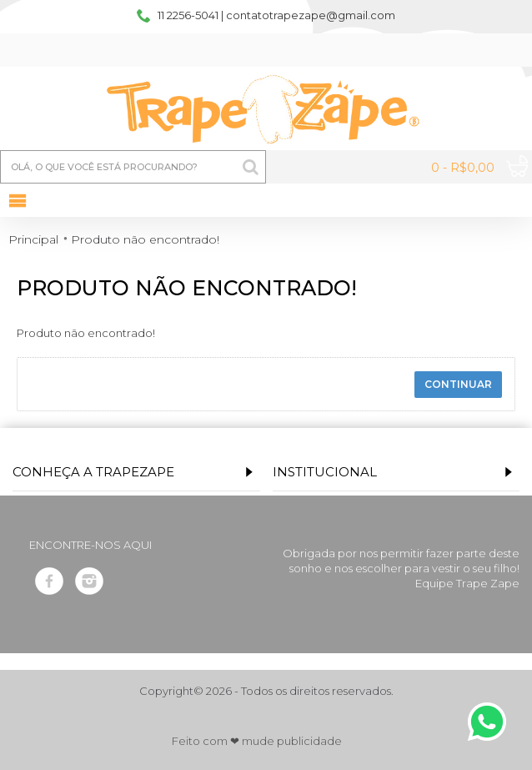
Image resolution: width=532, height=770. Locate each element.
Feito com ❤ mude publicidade (257, 741)
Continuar (458, 384)
